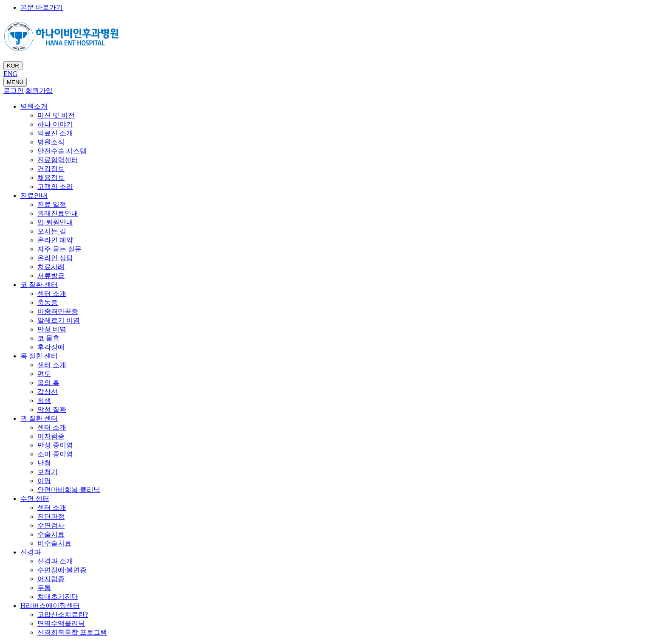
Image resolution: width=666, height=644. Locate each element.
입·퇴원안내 (55, 222)
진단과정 (51, 516)
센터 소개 (52, 294)
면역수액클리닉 (61, 623)
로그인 (14, 91)
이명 (44, 481)
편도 (44, 374)
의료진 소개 (55, 133)
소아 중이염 (55, 454)
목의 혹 (48, 383)
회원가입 (39, 91)
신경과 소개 (55, 561)
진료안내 (34, 195)
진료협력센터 (58, 160)
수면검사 (51, 525)
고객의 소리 (55, 187)
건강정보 (51, 169)
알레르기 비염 (59, 320)
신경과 (31, 552)
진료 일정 (52, 204)
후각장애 (51, 347)
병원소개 (34, 106)
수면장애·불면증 (62, 570)
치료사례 (51, 267)
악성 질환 (52, 409)
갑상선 (48, 392)
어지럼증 (51, 436)
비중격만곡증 (58, 311)
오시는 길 (52, 231)
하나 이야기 (55, 124)
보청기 (48, 472)
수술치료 (51, 534)
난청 (44, 463)
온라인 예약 (55, 240)
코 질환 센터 (39, 285)
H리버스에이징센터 (50, 606)
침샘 (44, 401)
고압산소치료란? (63, 614)
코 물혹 (48, 338)
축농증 (48, 302)
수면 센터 (35, 499)
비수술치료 (54, 543)
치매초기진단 (58, 597)
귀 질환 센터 (39, 418)
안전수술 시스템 (62, 151)
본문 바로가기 (42, 7)
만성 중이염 (55, 445)
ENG (10, 74)
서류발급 (51, 276)
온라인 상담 (55, 258)
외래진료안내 (58, 213)
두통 (44, 588)
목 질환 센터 (39, 356)
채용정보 (51, 178)
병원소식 (51, 142)
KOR (13, 66)
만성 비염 (52, 329)
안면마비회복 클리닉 (69, 490)
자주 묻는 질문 (59, 249)
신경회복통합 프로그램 (72, 632)
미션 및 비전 (56, 115)
